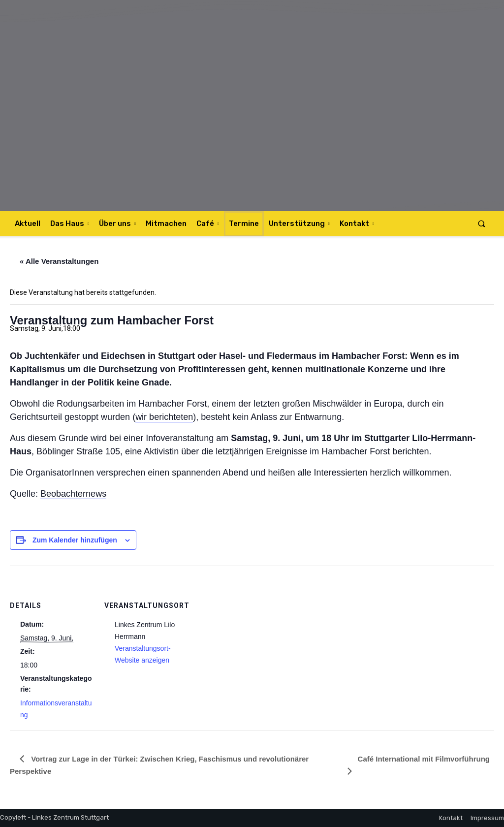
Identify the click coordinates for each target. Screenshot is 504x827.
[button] (482, 224)
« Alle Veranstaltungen (59, 261)
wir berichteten (164, 417)
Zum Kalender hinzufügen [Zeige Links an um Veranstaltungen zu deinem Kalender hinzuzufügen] (75, 540)
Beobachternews (73, 494)
